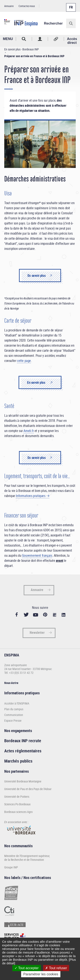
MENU (8, 39)
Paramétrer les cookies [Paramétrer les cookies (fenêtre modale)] (41, 974)
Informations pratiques (31, 496)
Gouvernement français (37, 555)
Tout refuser (56, 968)
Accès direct (72, 41)
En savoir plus (36, 275)
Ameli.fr (29, 431)
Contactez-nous (27, 6)
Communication (14, 715)
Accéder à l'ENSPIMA (17, 703)
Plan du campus (14, 709)
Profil (40, 39)
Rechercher (53, 23)
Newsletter (37, 633)
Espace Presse (13, 720)
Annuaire (9, 6)
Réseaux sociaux (56, 39)
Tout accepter (27, 968)
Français (71, 5)
